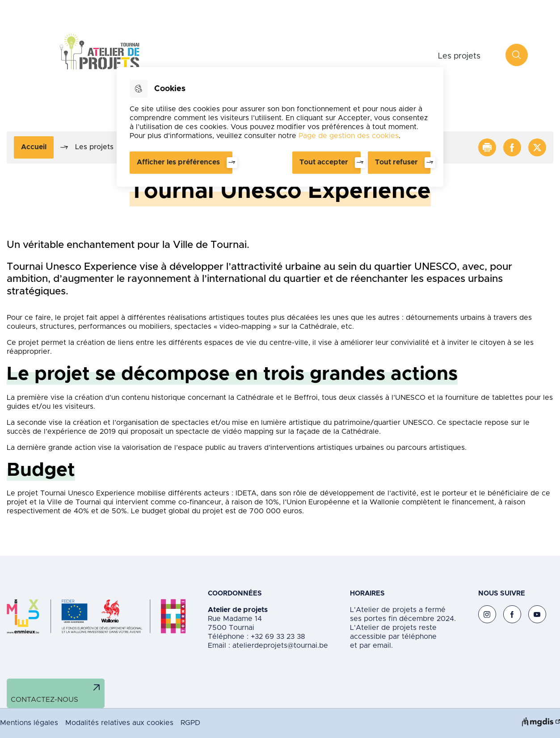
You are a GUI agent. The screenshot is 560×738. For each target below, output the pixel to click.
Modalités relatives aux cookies (119, 723)
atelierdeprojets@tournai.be (280, 646)
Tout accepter (324, 162)
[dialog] (280, 127)
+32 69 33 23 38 (277, 637)
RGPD (190, 723)
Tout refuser (396, 162)
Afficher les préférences (178, 162)
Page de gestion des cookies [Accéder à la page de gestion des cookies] (349, 136)
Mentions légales (29, 723)
